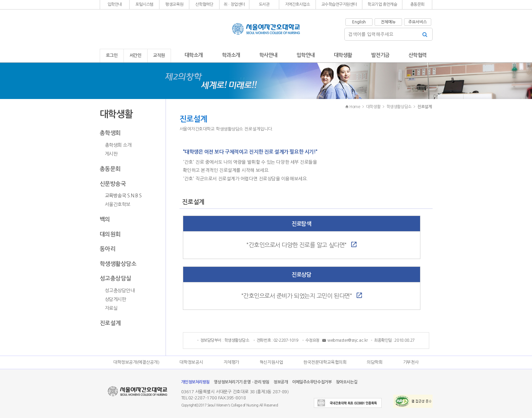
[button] (115, 5)
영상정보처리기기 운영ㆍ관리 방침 (241, 382)
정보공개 (281, 382)
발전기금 (380, 55)
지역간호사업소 (298, 4)
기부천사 (411, 362)
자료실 (111, 308)
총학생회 (110, 133)
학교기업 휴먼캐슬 (382, 4)
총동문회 (417, 4)
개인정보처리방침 (195, 382)
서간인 (136, 55)
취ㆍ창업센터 (234, 4)
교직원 (159, 55)
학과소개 (231, 55)
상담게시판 (116, 299)
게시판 (111, 154)
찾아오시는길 (347, 382)
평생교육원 (174, 4)
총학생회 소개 (118, 145)
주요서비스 (417, 22)
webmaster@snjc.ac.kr (345, 340)
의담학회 (375, 362)
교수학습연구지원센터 (339, 4)
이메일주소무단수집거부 (312, 382)
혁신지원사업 (271, 362)
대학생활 (343, 55)
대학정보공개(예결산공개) (136, 362)
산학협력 (418, 55)
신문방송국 (113, 184)
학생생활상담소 (118, 264)
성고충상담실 (116, 278)
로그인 (112, 55)
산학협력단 (204, 4)
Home (353, 107)
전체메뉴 (388, 22)
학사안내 (268, 55)
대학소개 (194, 55)
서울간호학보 (118, 204)
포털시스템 (144, 4)
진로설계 (110, 323)
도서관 (264, 4)
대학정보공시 (191, 362)
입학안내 (115, 4)
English (359, 22)
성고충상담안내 (120, 291)
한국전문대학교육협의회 (325, 362)
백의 (105, 219)
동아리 (108, 249)
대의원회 (110, 234)
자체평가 (231, 362)
